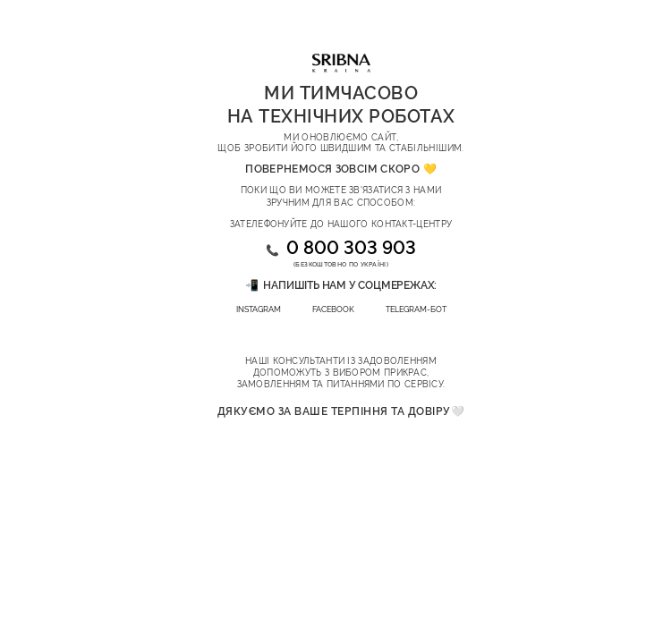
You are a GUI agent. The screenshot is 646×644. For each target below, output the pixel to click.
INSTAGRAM (259, 309)
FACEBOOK (333, 309)
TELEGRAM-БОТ (416, 309)
